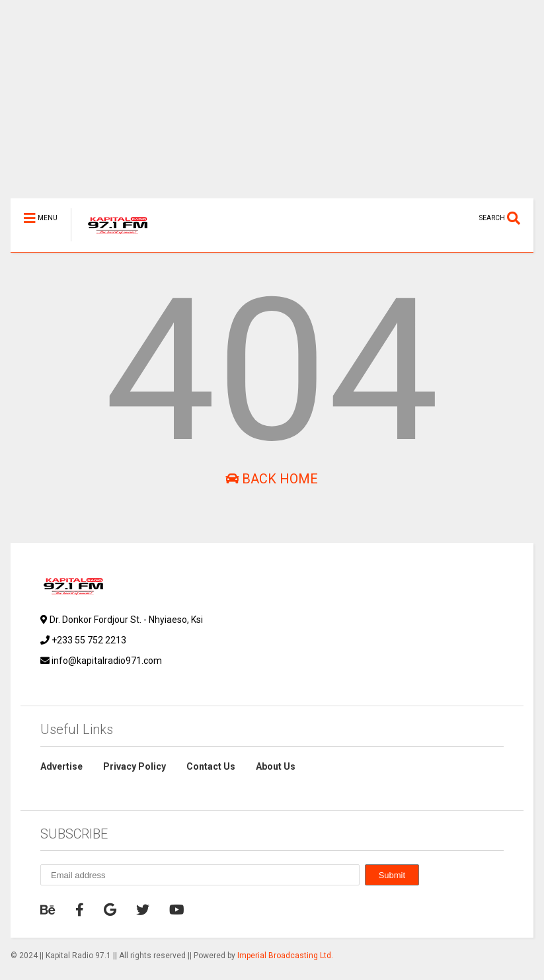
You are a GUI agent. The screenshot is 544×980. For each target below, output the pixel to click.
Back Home (272, 479)
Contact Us (211, 766)
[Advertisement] (272, 106)
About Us (276, 766)
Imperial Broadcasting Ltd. (285, 956)
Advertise (61, 766)
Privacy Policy (135, 766)
